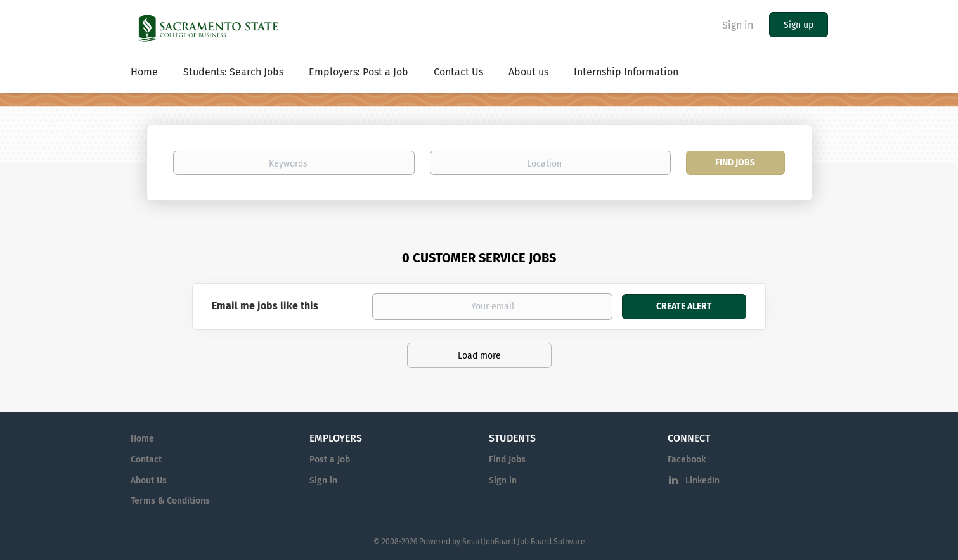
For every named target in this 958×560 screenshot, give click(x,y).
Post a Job (330, 460)
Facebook (687, 460)
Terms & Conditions (170, 501)
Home (142, 439)
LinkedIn (702, 480)
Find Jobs (735, 162)
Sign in (738, 25)
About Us (149, 480)
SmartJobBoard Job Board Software (524, 542)
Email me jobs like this (265, 306)
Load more (479, 356)
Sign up (799, 25)
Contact (146, 460)
